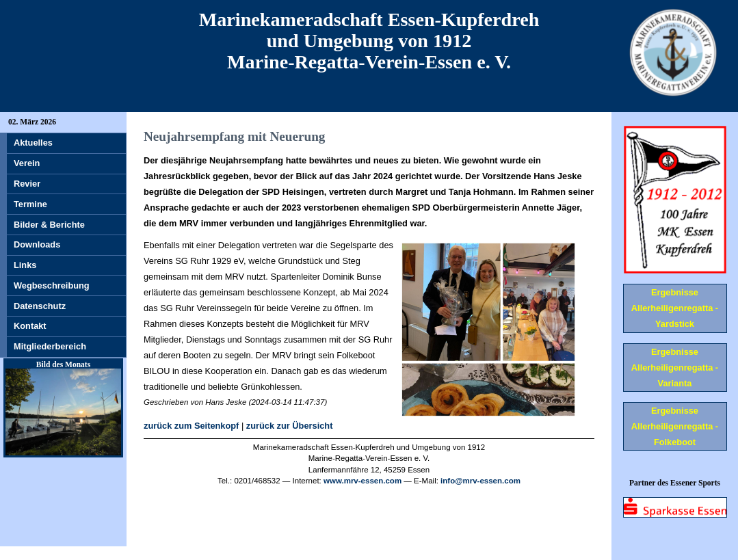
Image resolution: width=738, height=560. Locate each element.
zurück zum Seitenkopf (191, 426)
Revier (27, 184)
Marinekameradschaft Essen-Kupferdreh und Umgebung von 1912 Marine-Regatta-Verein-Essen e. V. (369, 41)
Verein (27, 163)
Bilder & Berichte (49, 225)
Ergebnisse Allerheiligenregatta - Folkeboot (675, 426)
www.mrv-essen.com (363, 481)
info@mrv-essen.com (480, 481)
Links (25, 265)
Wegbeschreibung (52, 285)
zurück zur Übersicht (290, 426)
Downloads (37, 244)
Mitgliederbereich (50, 346)
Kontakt (30, 326)
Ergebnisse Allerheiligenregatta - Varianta (675, 368)
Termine (30, 204)
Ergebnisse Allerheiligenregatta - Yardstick (675, 308)
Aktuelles (33, 143)
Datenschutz (40, 306)
